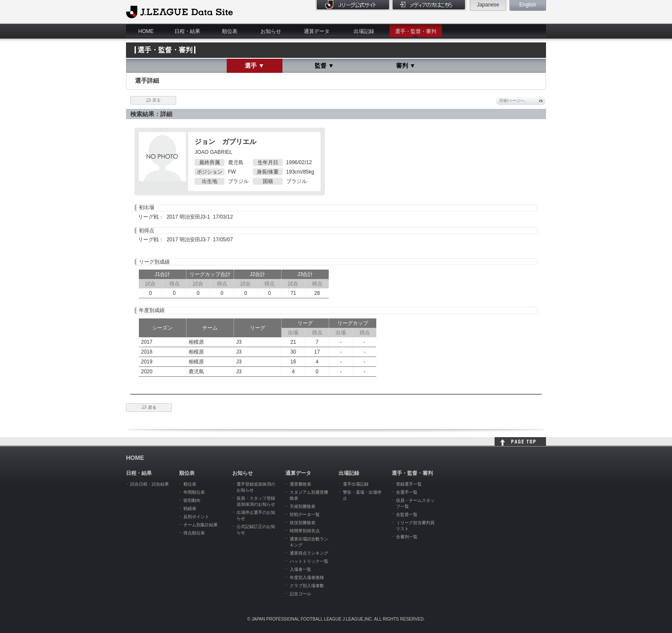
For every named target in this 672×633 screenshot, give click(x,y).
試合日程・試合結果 (150, 484)
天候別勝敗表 (303, 506)
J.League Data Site (179, 12)
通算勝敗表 (300, 484)
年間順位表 (194, 492)
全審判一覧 (407, 537)
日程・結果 (187, 31)
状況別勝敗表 (303, 523)
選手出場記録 (356, 484)
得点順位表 (194, 533)
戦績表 (190, 508)
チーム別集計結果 (201, 525)
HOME (146, 31)
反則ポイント (196, 517)
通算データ (317, 31)
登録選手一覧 (409, 484)
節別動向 (192, 500)
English (528, 5)
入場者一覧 (300, 569)
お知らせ (271, 31)
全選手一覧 (407, 492)
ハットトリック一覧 (309, 561)
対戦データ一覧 (305, 514)
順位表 (230, 31)
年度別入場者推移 (307, 577)
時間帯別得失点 (305, 531)
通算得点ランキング (309, 553)
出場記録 (364, 31)
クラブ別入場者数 (307, 586)
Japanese (488, 5)
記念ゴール (300, 594)
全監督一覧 (407, 514)
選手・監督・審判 (416, 31)
